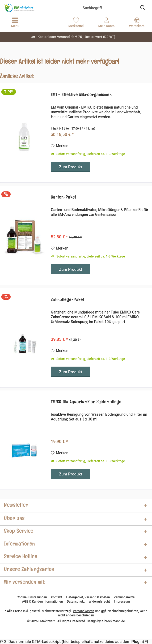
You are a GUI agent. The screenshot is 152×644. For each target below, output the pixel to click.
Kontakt (57, 597)
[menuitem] (137, 23)
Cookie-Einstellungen (32, 597)
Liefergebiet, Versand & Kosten (88, 597)
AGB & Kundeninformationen (43, 602)
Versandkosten (84, 611)
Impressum (122, 602)
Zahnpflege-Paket (67, 300)
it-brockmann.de (113, 621)
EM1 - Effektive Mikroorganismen (81, 95)
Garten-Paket (64, 198)
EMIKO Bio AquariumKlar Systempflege (86, 403)
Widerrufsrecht (99, 602)
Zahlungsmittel (124, 597)
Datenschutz (76, 602)
